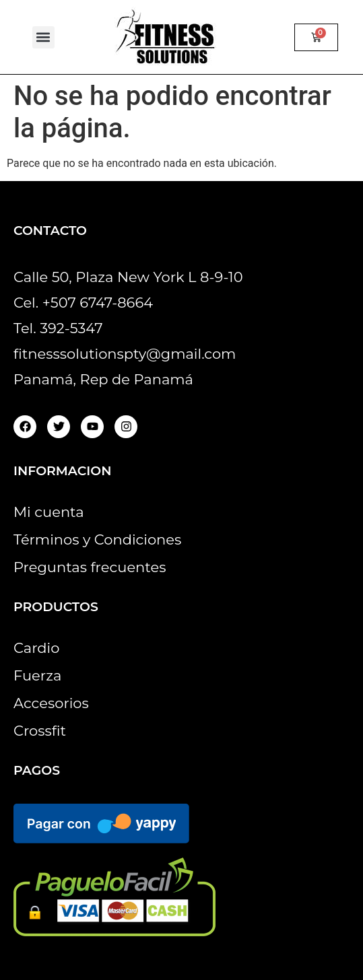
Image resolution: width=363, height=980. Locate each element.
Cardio (36, 648)
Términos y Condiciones (97, 539)
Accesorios (51, 703)
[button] (43, 37)
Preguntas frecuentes (90, 567)
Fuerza (37, 675)
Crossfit (40, 731)
